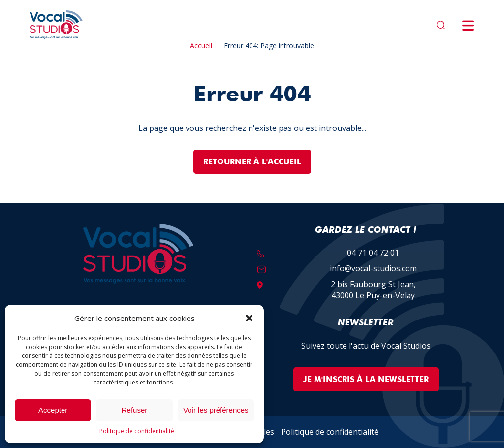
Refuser (135, 410)
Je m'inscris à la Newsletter (366, 379)
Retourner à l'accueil (252, 162)
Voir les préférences (216, 410)
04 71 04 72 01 (373, 253)
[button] (249, 318)
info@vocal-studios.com (373, 268)
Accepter (53, 410)
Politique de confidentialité (137, 431)
